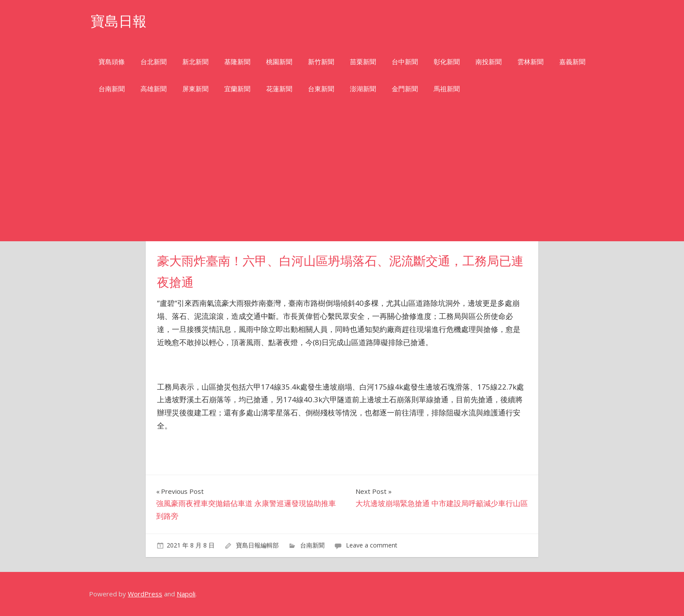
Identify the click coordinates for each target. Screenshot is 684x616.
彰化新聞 (447, 62)
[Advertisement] (342, 176)
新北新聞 (195, 62)
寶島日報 (119, 21)
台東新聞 (321, 89)
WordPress (145, 594)
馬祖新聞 (447, 89)
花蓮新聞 (279, 89)
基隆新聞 (237, 62)
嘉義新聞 (572, 62)
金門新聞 (405, 89)
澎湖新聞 (363, 89)
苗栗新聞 (363, 62)
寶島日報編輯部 (257, 545)
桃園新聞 (279, 62)
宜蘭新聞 (237, 89)
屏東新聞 (195, 89)
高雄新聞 (154, 89)
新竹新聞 (321, 62)
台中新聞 (405, 62)
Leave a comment (372, 545)
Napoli (186, 594)
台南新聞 (112, 89)
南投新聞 (489, 62)
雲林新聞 (530, 62)
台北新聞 (154, 62)
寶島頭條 (112, 62)
